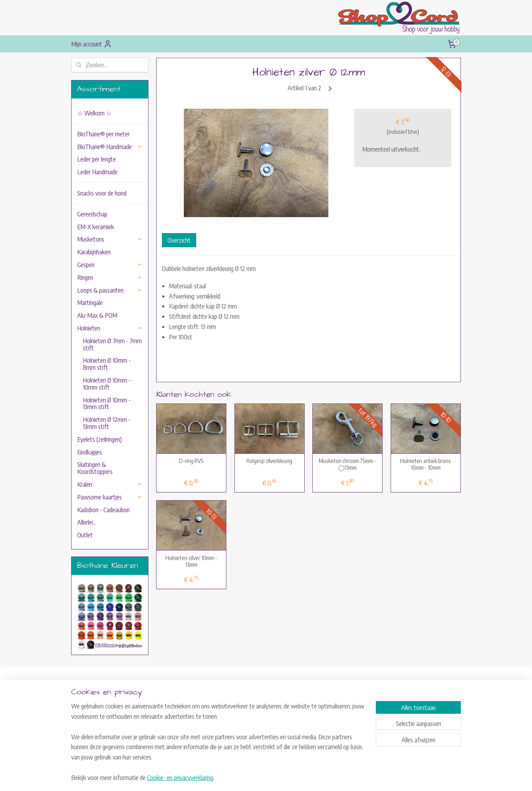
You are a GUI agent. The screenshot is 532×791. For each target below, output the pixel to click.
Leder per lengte (97, 159)
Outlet (85, 535)
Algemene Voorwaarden (254, 720)
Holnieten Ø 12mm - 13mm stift (107, 423)
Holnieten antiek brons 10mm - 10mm (426, 464)
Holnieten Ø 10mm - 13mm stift (107, 403)
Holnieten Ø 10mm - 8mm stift (107, 364)
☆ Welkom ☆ (94, 113)
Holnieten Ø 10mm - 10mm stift (107, 383)
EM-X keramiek (96, 227)
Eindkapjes (90, 452)
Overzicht (179, 240)
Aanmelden (406, 739)
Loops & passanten (110, 290)
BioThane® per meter (103, 134)
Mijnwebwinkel (322, 778)
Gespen (110, 264)
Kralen (110, 484)
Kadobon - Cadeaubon (103, 510)
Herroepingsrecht (247, 728)
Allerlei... (87, 522)
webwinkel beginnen (275, 778)
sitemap (244, 778)
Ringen (110, 277)
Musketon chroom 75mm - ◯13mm (348, 464)
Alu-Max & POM (97, 315)
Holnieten (110, 328)
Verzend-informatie (250, 712)
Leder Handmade (97, 172)
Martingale (90, 302)
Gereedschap (92, 214)
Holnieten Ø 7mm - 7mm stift (112, 344)
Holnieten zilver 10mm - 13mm (191, 561)
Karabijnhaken (94, 252)
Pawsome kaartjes (110, 497)
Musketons (110, 239)
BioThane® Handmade (110, 146)
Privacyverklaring (247, 736)
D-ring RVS (191, 461)
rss (255, 778)
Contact (238, 704)
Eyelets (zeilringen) (100, 439)
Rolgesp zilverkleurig (270, 461)
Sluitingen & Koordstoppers (95, 468)
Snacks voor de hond (102, 193)
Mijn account (92, 44)
